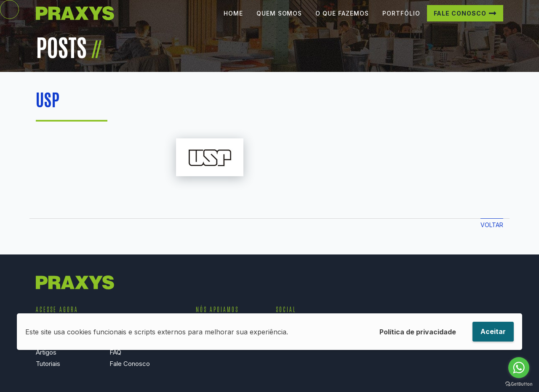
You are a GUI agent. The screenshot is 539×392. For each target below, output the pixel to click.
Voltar (492, 225)
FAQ (115, 352)
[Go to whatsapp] (519, 368)
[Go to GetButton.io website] (519, 384)
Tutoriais (48, 364)
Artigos (46, 352)
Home (233, 20)
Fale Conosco (460, 20)
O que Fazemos (342, 20)
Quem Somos (279, 20)
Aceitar (493, 331)
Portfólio (401, 20)
